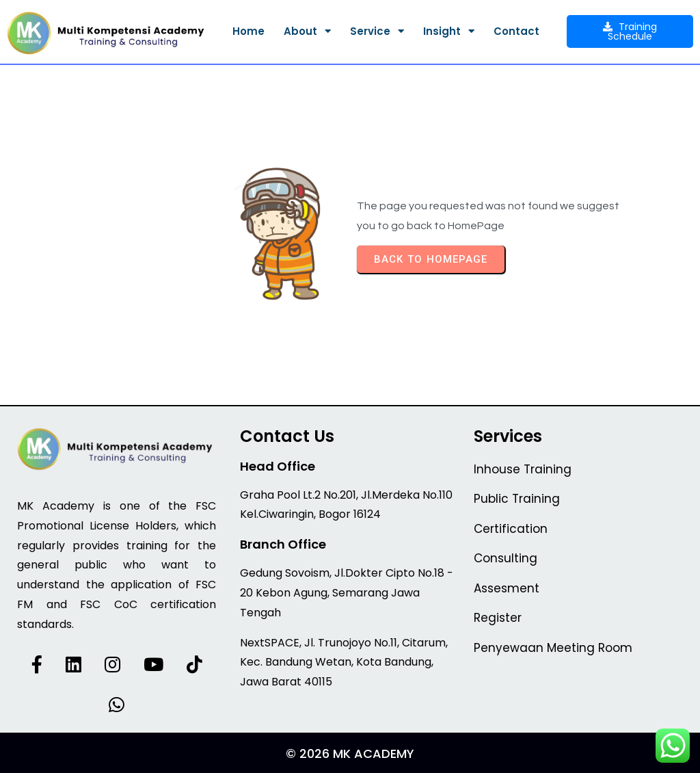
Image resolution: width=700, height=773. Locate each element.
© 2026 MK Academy (350, 754)
